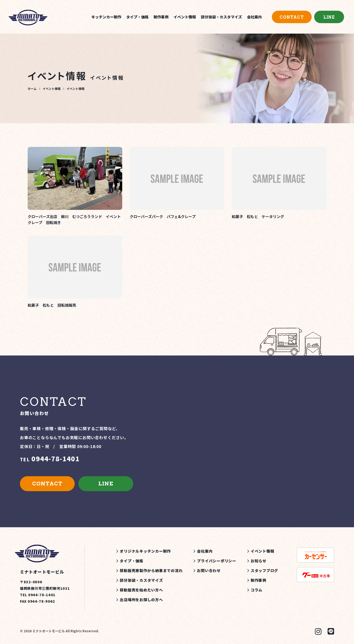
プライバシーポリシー (217, 561)
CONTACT (292, 17)
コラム (257, 590)
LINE (329, 17)
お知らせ (259, 561)
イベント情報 (185, 17)
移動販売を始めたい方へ (141, 590)
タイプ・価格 (137, 17)
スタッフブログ (264, 570)
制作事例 (161, 17)
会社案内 (254, 17)
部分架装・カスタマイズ (221, 17)
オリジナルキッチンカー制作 (145, 551)
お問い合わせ (209, 570)
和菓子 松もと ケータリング (258, 216)
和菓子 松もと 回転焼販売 (52, 305)
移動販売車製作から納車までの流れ (151, 570)
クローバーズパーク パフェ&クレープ (163, 216)
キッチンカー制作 (106, 17)
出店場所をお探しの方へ (141, 600)
